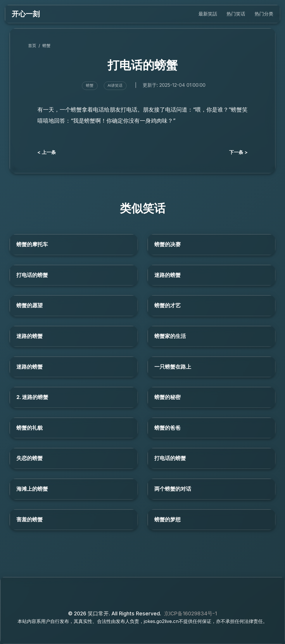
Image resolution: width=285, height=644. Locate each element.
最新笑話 (208, 14)
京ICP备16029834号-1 (190, 613)
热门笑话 (236, 14)
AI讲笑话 (115, 85)
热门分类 (264, 14)
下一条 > (238, 152)
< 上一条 (47, 152)
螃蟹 (46, 45)
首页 (32, 45)
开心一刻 (26, 14)
